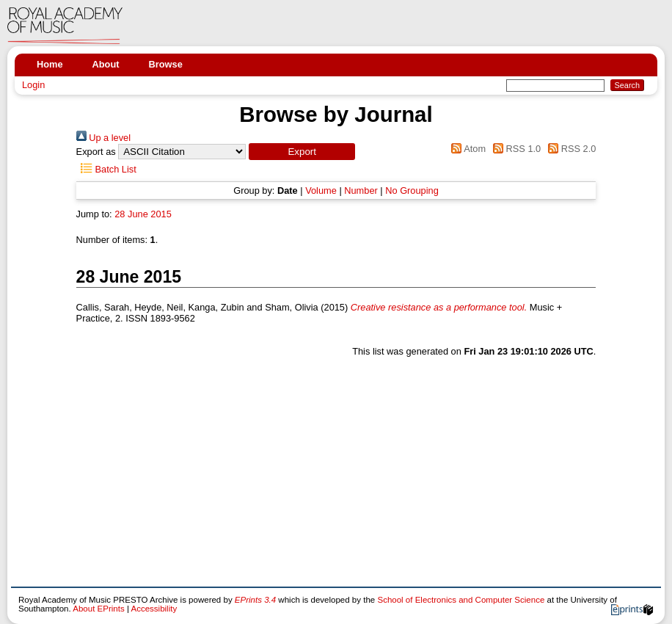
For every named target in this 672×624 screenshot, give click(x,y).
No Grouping (412, 191)
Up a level (103, 138)
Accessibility (154, 609)
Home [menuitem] (50, 64)
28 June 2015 (143, 214)
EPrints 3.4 (255, 600)
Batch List (106, 169)
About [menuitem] (106, 64)
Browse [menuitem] (166, 64)
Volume (321, 191)
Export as (96, 152)
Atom (466, 149)
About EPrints (98, 609)
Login (33, 85)
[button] (302, 152)
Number (361, 191)
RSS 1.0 (515, 149)
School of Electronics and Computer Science (461, 600)
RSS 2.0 (570, 149)
